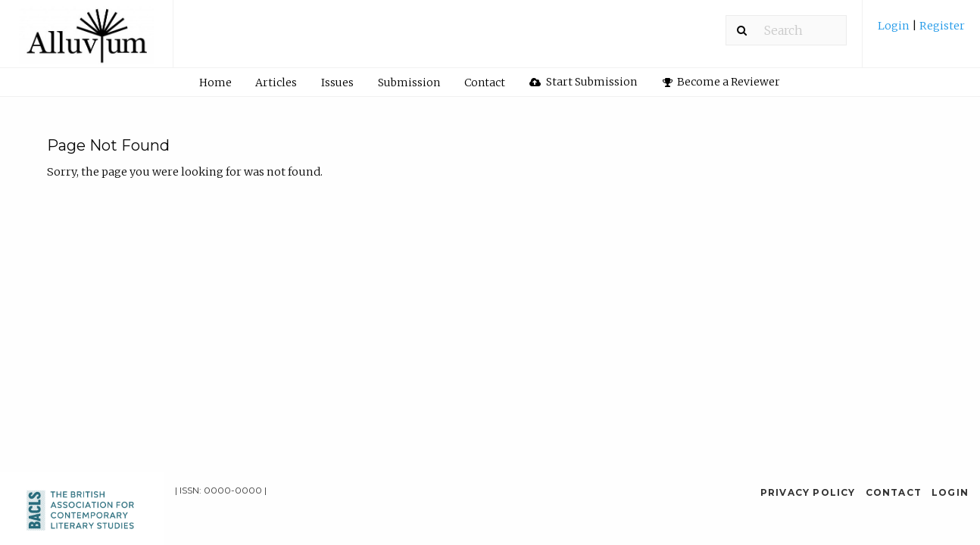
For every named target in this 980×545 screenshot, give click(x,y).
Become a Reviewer (722, 82)
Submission (409, 83)
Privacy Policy (808, 492)
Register (941, 26)
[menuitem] (921, 31)
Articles (276, 83)
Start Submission (583, 82)
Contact (485, 83)
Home (215, 83)
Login (895, 26)
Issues (337, 83)
